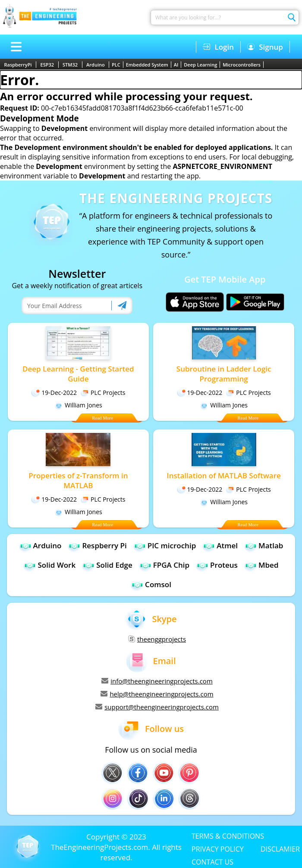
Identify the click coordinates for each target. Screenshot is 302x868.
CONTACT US (212, 862)
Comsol (158, 584)
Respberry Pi (104, 545)
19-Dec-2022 (54, 393)
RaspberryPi (18, 65)
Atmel (227, 545)
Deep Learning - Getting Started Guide (78, 374)
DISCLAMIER (280, 849)
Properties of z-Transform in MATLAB (78, 480)
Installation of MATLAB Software (224, 475)
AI (176, 65)
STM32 (70, 65)
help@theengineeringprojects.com (157, 694)
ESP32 (47, 65)
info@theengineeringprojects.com (157, 681)
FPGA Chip (171, 565)
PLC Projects (103, 393)
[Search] (218, 17)
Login (218, 47)
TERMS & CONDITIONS (228, 836)
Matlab (271, 545)
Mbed (269, 565)
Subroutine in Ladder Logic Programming (224, 374)
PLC (116, 65)
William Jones (78, 405)
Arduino (96, 65)
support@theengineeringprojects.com (157, 707)
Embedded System (147, 65)
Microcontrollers (242, 65)
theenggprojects (157, 639)
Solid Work (57, 565)
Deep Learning (200, 65)
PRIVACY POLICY (218, 849)
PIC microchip (172, 545)
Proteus (224, 565)
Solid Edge (114, 565)
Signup (265, 47)
